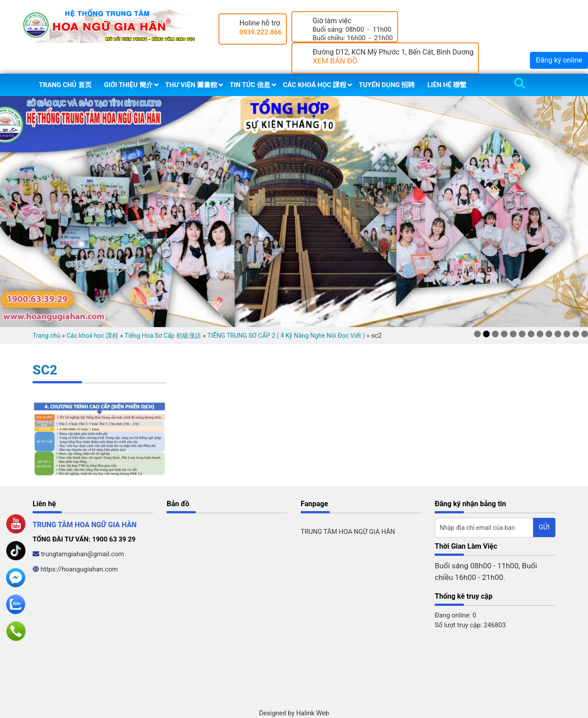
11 (567, 334)
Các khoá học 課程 (315, 85)
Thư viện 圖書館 (191, 85)
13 (585, 334)
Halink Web (313, 713)
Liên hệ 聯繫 (447, 85)
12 (576, 334)
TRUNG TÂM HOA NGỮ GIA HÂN (348, 532)
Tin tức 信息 (250, 85)
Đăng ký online (559, 60)
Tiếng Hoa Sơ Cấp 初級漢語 (163, 336)
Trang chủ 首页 (65, 85)
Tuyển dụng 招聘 (387, 85)
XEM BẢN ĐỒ (335, 61)
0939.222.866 (261, 32)
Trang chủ (46, 336)
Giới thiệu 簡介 (128, 85)
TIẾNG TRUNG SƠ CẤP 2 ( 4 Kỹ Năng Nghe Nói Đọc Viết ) (286, 336)
